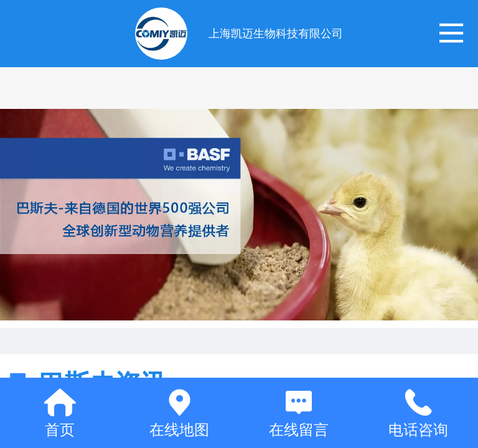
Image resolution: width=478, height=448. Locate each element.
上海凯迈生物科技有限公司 (276, 34)
